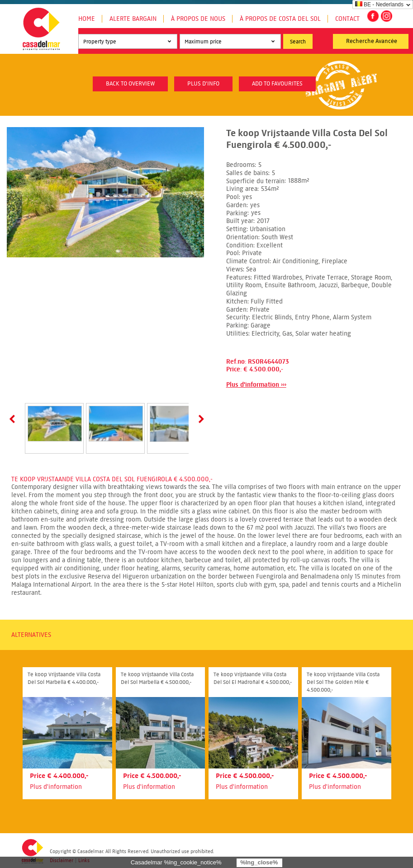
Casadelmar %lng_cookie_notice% (176, 862)
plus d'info (203, 84)
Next (199, 419)
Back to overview (130, 84)
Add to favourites (277, 84)
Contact (347, 19)
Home (87, 19)
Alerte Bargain (133, 19)
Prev (14, 419)
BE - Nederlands (379, 5)
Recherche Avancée (372, 41)
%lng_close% (259, 862)
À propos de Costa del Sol (280, 19)
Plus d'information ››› (256, 385)
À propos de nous (198, 19)
